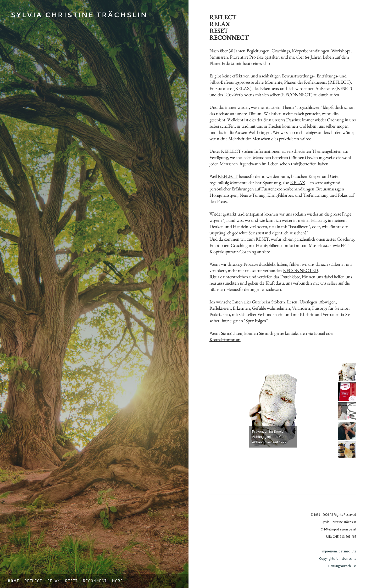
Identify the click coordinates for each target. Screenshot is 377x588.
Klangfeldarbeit (281, 195)
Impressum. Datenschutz (339, 551)
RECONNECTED (300, 270)
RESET (344, 88)
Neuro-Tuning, (253, 195)
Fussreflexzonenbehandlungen (288, 189)
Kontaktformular (224, 339)
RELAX (243, 88)
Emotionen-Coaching (229, 245)
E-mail (319, 333)
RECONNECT (296, 95)
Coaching (345, 239)
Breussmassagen (330, 189)
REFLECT (339, 82)
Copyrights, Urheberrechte (338, 559)
